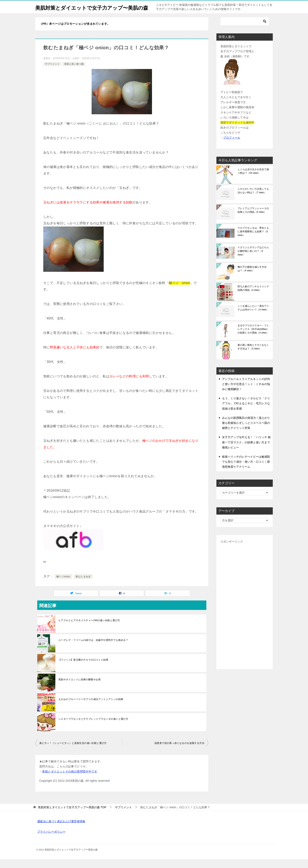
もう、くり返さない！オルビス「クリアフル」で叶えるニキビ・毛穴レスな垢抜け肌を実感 (246, 412)
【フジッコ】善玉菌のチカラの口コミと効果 (83, 669)
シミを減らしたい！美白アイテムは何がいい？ (253, 317)
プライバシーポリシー (51, 840)
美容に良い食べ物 (74, 73)
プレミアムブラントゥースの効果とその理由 (253, 219)
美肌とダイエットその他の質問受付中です (70, 780)
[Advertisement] (245, 614)
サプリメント (52, 73)
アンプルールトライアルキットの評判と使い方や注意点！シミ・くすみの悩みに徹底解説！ (246, 393)
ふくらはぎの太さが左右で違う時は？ (253, 180)
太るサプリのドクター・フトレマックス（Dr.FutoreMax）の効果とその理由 (253, 338)
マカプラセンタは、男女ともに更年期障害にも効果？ (253, 240)
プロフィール (232, 146)
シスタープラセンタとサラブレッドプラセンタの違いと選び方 (93, 728)
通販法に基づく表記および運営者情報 (61, 830)
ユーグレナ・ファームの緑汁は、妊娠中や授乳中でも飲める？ (93, 649)
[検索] (245, 30)
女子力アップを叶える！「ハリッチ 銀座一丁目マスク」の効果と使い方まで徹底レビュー (246, 451)
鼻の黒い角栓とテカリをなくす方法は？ (253, 356)
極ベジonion (63, 585)
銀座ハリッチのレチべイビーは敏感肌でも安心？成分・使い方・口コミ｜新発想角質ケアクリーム (246, 471)
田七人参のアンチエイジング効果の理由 (253, 297)
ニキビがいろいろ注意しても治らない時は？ (253, 200)
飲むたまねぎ (83, 585)
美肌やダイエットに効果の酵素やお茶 (80, 688)
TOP (72, 816)
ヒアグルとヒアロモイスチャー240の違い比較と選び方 (89, 629)
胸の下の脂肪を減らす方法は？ (252, 278)
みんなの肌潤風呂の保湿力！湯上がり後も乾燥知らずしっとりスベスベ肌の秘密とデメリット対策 (246, 432)
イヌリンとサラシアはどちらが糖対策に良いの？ (253, 260)
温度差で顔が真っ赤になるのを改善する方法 (179, 752)
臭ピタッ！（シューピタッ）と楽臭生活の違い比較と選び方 (73, 752)
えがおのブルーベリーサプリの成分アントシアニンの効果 (91, 708)
